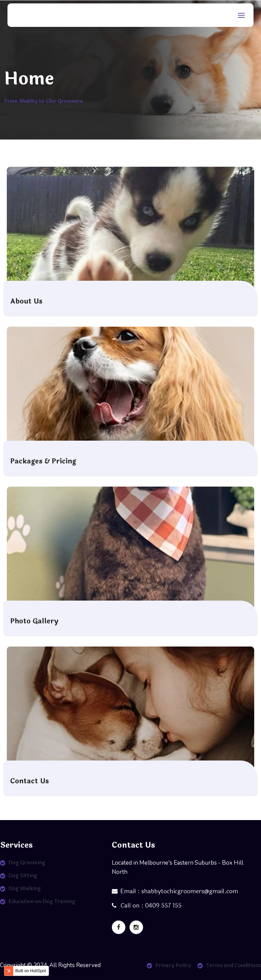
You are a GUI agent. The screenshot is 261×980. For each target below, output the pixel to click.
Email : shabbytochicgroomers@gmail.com (175, 891)
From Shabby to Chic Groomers (43, 101)
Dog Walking (25, 888)
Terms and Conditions (233, 965)
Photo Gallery (34, 621)
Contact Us (30, 781)
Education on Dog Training (42, 901)
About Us (26, 301)
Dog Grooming (27, 862)
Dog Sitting (23, 875)
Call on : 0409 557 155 (147, 906)
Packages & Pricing (43, 461)
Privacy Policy (173, 965)
